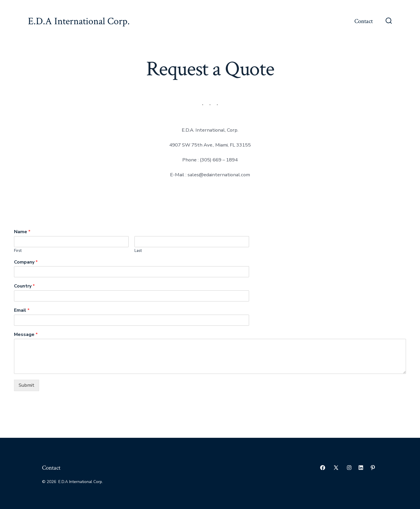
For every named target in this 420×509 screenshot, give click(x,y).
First (18, 251)
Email (22, 310)
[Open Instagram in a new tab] (349, 468)
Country (24, 286)
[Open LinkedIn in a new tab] (361, 468)
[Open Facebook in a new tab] (323, 468)
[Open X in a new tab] (336, 468)
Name (22, 232)
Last (138, 251)
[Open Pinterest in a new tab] (373, 468)
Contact (364, 21)
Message (26, 335)
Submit (27, 385)
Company (26, 262)
